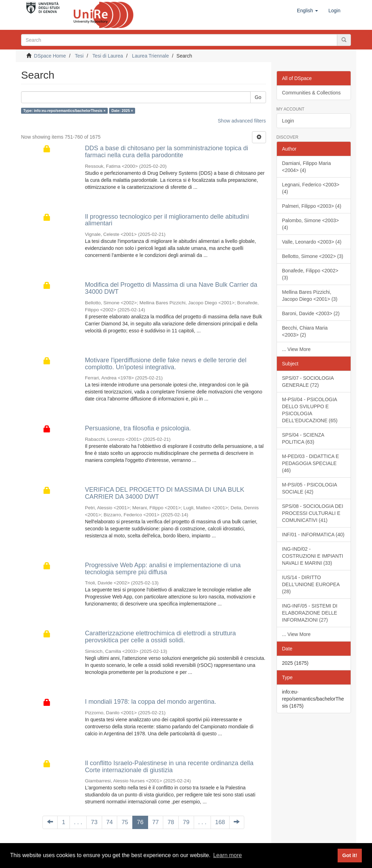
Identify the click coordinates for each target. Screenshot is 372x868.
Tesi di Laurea (108, 56)
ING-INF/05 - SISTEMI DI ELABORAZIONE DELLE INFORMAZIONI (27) (310, 613)
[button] (307, 11)
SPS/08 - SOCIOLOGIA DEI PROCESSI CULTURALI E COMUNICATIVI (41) (313, 513)
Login (288, 121)
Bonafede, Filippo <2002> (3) (310, 274)
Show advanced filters (242, 121)
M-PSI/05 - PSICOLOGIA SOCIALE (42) (310, 488)
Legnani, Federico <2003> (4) (311, 188)
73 (94, 822)
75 (125, 822)
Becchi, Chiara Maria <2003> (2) (305, 331)
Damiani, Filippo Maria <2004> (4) (307, 167)
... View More (296, 349)
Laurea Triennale (150, 56)
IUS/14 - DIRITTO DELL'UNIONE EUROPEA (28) (311, 584)
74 (110, 822)
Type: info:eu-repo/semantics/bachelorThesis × (64, 111)
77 (156, 822)
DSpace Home (50, 56)
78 (171, 822)
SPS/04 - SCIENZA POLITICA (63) (303, 438)
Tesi (79, 56)
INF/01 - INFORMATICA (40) (313, 535)
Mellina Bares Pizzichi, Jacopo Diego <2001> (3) (310, 296)
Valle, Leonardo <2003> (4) (312, 242)
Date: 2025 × (122, 111)
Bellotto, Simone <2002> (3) (313, 256)
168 (220, 822)
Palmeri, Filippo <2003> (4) (312, 206)
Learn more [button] (227, 855)
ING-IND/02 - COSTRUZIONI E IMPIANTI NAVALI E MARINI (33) (313, 556)
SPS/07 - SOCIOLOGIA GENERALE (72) (308, 382)
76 (140, 822)
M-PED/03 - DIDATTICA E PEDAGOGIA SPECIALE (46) (311, 463)
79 (186, 822)
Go (258, 97)
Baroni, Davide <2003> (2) (311, 313)
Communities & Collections (311, 93)
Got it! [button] (350, 855)
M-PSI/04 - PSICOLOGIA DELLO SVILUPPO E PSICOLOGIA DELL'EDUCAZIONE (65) (310, 410)
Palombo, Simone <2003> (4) (311, 224)
